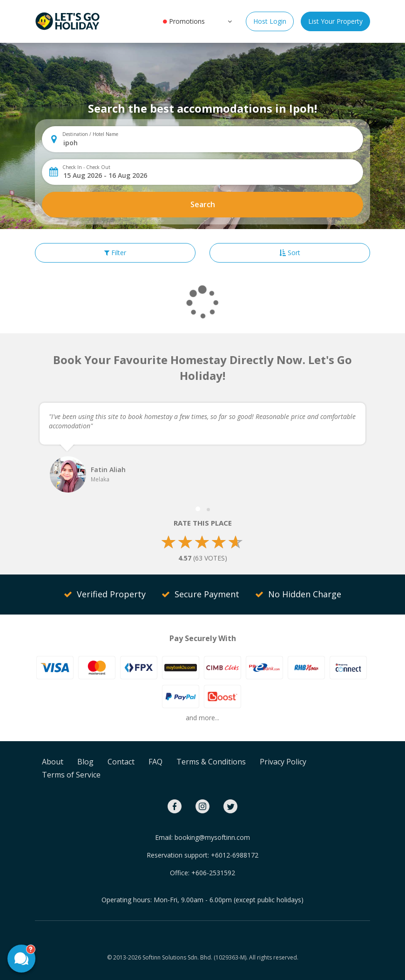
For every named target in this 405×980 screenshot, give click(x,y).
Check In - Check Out (86, 167)
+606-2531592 (213, 873)
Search (203, 204)
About (53, 762)
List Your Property (335, 21)
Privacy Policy (283, 762)
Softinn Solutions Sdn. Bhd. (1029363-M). (195, 957)
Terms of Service (71, 775)
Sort (290, 253)
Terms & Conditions (211, 762)
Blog (85, 762)
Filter (115, 253)
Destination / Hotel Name (90, 134)
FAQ (155, 762)
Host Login (270, 21)
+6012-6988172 (235, 855)
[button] (229, 21)
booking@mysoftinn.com (212, 837)
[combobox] (210, 143)
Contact (121, 762)
